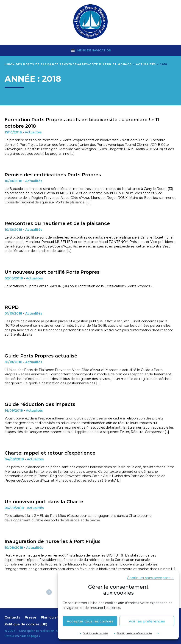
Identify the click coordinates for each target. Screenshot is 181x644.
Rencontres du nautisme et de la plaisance (57, 223)
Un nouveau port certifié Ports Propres (52, 272)
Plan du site (51, 617)
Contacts (12, 617)
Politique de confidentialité (134, 633)
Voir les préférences (147, 621)
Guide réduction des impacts (40, 404)
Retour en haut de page (22, 636)
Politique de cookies (96, 633)
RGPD (12, 307)
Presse (31, 617)
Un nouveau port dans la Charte (44, 502)
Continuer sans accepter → (150, 578)
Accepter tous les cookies (90, 621)
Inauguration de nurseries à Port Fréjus (53, 541)
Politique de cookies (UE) (26, 624)
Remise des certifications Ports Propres (53, 175)
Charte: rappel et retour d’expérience (50, 453)
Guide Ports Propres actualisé (41, 356)
